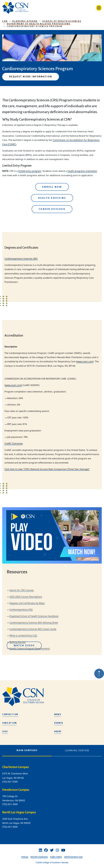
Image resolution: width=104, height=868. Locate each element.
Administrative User (74, 857)
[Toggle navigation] (99, 8)
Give (5, 731)
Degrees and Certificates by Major (27, 652)
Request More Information (31, 77)
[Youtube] (63, 850)
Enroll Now (52, 187)
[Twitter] (52, 850)
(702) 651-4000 (10, 827)
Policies (25, 857)
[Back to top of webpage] (99, 681)
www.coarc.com (85, 361)
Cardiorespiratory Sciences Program (35, 26)
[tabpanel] (52, 799)
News (58, 714)
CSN (5, 21)
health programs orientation (82, 171)
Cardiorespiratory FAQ (21, 659)
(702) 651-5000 (10, 782)
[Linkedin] (40, 850)
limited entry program (30, 171)
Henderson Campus (16, 790)
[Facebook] (46, 850)
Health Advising (52, 198)
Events (59, 723)
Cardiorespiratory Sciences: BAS (21, 259)
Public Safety (56, 857)
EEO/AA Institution (39, 857)
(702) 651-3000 (10, 804)
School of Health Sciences (62, 21)
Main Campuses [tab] (27, 750)
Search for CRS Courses (22, 639)
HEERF (58, 731)
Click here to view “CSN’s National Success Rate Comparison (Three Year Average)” (47, 469)
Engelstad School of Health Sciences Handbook (34, 665)
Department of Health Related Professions (39, 24)
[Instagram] (57, 850)
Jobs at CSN (9, 723)
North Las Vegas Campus (19, 812)
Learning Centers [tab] (77, 751)
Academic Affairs (25, 21)
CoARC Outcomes (14, 443)
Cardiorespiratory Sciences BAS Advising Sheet (34, 672)
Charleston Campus (16, 767)
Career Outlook (52, 209)
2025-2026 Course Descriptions (26, 646)
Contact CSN (10, 714)
